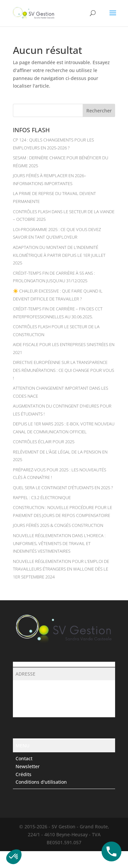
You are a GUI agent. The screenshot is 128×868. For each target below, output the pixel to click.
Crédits (23, 774)
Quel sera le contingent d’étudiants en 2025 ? (63, 488)
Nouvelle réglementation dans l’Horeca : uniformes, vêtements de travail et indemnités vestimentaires (59, 543)
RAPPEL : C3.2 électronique (42, 497)
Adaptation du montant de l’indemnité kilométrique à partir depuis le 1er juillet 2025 (59, 255)
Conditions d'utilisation (41, 782)
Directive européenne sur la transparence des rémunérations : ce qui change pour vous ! (64, 370)
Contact (24, 758)
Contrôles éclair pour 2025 (44, 442)
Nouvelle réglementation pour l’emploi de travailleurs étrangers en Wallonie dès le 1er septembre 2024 (61, 569)
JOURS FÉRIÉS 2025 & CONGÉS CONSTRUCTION (58, 525)
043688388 (27, 702)
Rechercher (99, 111)
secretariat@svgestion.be (43, 710)
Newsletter (28, 766)
